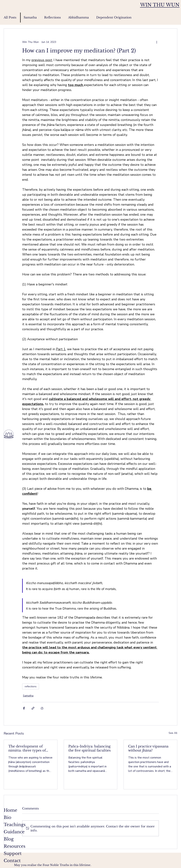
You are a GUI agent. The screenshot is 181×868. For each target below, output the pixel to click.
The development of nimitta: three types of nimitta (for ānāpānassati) (30, 748)
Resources (14, 846)
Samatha (30, 17)
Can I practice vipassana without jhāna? (148, 748)
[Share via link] (33, 708)
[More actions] (157, 42)
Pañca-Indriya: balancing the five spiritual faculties (89, 748)
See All (173, 733)
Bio (7, 817)
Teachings (15, 825)
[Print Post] (42, 708)
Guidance (14, 832)
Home (10, 810)
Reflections (52, 17)
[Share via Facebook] (24, 708)
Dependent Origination (114, 17)
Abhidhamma (78, 17)
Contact (12, 861)
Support (13, 853)
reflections (31, 686)
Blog (9, 839)
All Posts (10, 17)
